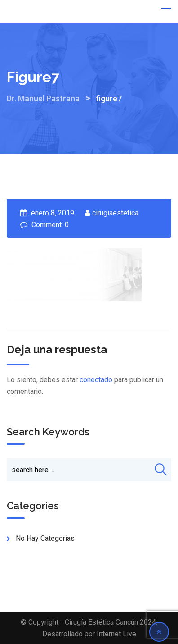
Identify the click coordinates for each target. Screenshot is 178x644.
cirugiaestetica (115, 213)
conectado (96, 380)
